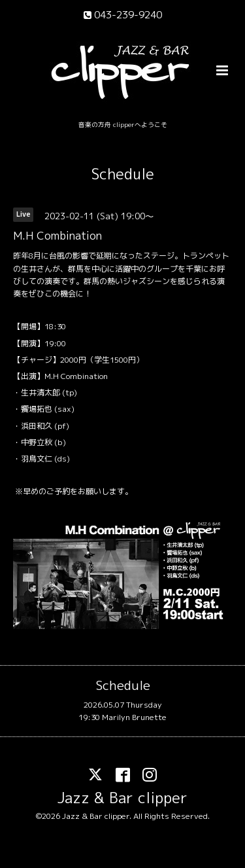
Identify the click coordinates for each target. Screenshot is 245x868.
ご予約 (58, 491)
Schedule (123, 174)
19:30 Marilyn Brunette (122, 717)
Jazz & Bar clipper (122, 798)
